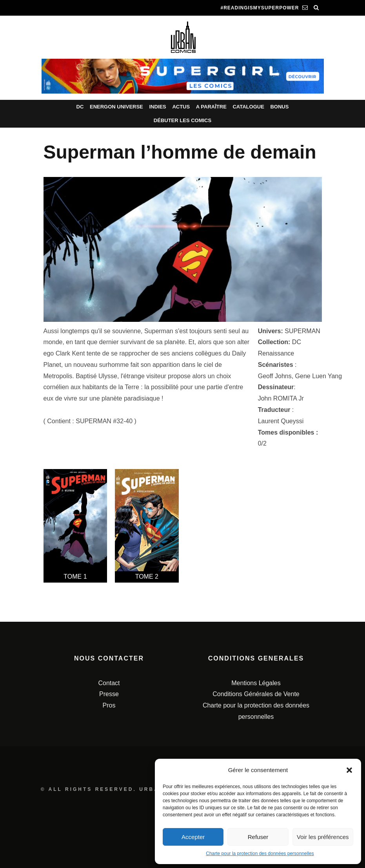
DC (80, 107)
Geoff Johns (275, 376)
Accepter (193, 837)
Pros (109, 705)
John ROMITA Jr (281, 398)
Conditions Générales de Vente (256, 694)
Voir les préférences (323, 837)
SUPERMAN (302, 331)
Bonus (279, 107)
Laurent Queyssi (281, 421)
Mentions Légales (256, 683)
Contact (109, 683)
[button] (349, 770)
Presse (109, 694)
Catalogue (248, 107)
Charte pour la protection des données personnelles (260, 854)
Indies (157, 107)
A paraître (211, 107)
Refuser (258, 837)
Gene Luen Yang (319, 376)
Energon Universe (116, 107)
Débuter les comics (182, 120)
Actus (181, 107)
